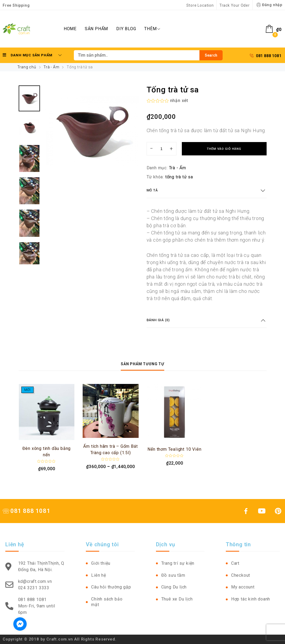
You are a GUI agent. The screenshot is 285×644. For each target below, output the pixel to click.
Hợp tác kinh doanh (251, 599)
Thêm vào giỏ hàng (224, 149)
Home (70, 29)
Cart (235, 563)
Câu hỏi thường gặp (111, 587)
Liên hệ (99, 575)
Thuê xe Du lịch (177, 599)
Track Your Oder (235, 5)
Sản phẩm (96, 29)
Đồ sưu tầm (173, 575)
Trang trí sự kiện (178, 563)
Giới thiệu (101, 563)
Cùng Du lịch (174, 587)
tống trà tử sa (179, 177)
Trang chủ (27, 67)
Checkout (241, 575)
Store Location (200, 5)
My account (243, 587)
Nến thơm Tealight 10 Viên (174, 449)
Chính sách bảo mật (107, 602)
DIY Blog (126, 29)
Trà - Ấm (51, 67)
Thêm (152, 29)
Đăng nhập (269, 5)
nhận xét (179, 101)
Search (211, 55)
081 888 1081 (266, 56)
